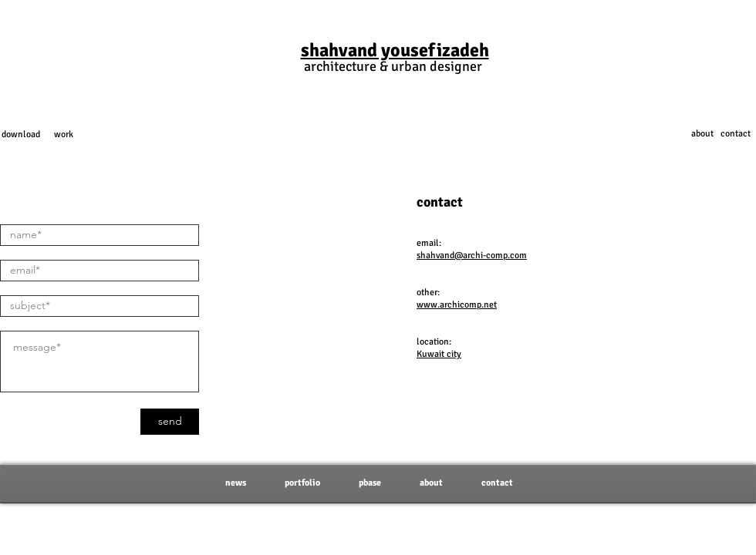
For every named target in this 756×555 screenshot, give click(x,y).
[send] (170, 422)
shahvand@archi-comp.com (472, 256)
